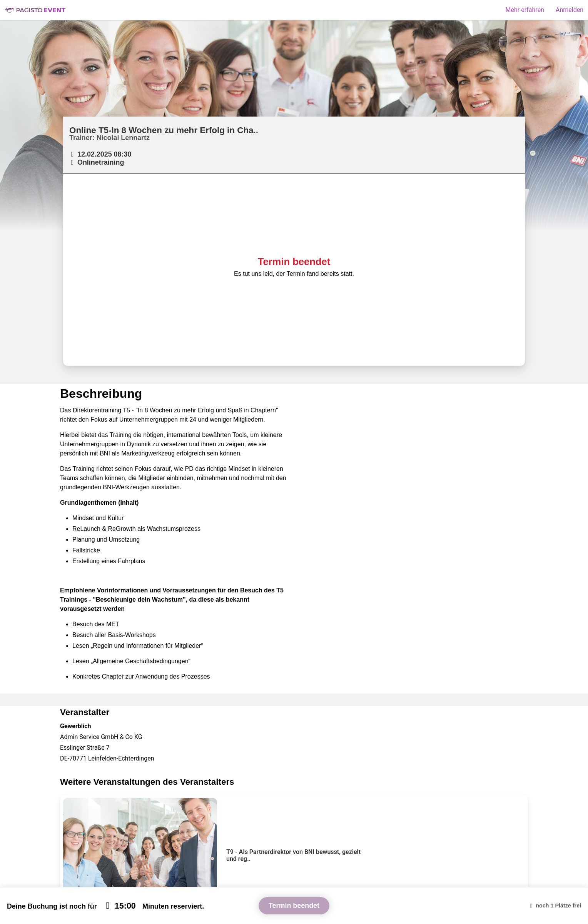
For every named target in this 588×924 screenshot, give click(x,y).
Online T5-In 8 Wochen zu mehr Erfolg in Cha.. (164, 130)
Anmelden (570, 10)
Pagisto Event (35, 10)
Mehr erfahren (525, 10)
